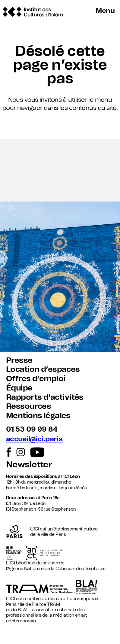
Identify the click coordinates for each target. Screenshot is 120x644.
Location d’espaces (43, 369)
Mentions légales (38, 416)
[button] (60, 170)
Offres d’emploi (36, 379)
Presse (19, 360)
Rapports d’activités (45, 397)
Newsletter (29, 465)
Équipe (19, 388)
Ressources (28, 406)
